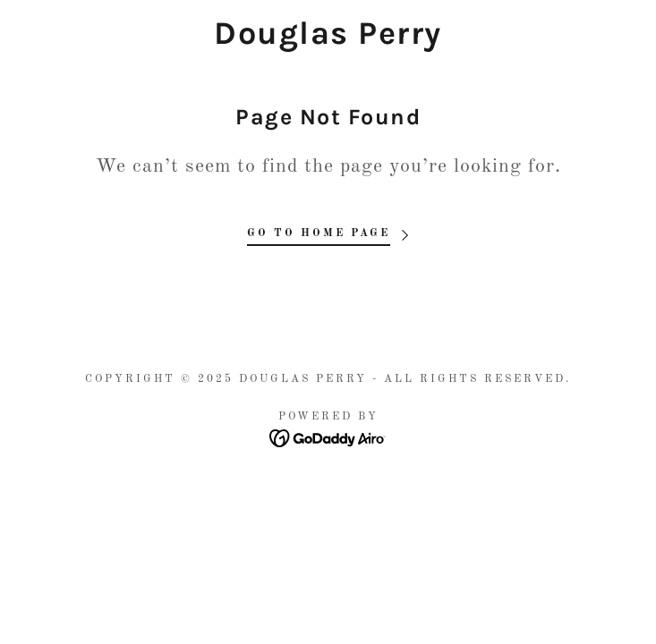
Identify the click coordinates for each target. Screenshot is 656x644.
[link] (328, 34)
